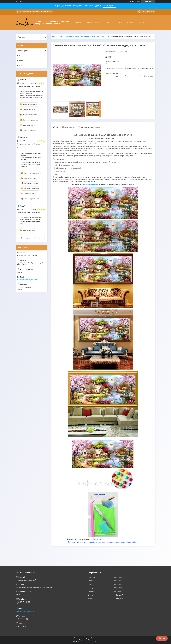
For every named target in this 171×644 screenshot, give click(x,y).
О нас (107, 22)
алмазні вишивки (90, 184)
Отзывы (130, 22)
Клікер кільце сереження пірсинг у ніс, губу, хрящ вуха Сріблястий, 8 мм (32, 97)
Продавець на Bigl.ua (86, 640)
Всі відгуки (39, 238)
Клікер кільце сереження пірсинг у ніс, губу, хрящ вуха (31, 92)
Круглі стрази (106, 36)
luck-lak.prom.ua (96, 539)
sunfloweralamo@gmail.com (27, 280)
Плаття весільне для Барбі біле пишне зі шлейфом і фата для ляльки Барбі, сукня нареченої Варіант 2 (30, 220)
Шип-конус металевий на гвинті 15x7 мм (31, 154)
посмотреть (109, 6)
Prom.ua (96, 638)
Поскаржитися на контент (86, 642)
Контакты (118, 22)
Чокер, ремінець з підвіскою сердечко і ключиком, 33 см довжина (31, 164)
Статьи (20, 65)
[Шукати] (45, 37)
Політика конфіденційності (103, 642)
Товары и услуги (93, 22)
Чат (162, 638)
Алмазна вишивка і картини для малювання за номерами (79, 36)
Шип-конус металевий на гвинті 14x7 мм (31, 159)
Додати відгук (25, 238)
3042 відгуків (136, 2)
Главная (78, 22)
